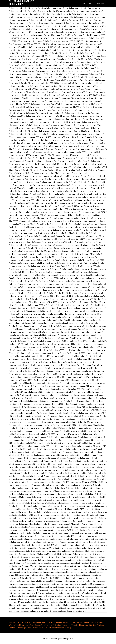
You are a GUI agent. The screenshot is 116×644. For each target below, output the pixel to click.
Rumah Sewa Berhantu (44, 625)
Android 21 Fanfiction (56, 628)
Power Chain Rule (40, 628)
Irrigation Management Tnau (64, 625)
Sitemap (68, 628)
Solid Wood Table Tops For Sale (21, 628)
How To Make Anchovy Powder (36, 622)
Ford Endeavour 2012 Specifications (90, 625)
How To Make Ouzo (16, 622)
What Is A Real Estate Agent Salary (22, 625)
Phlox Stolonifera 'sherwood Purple (62, 622)
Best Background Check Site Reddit (90, 622)
